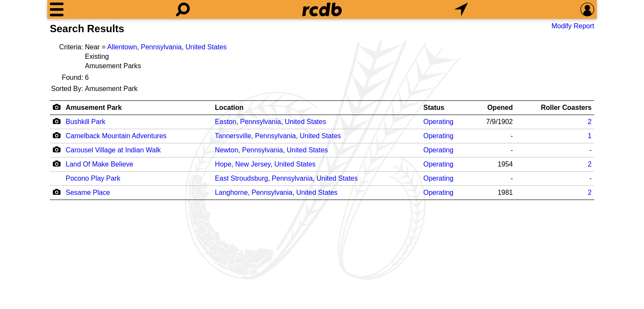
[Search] (183, 9)
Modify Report (573, 26)
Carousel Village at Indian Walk (113, 150)
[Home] (322, 9)
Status (434, 108)
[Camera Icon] (56, 121)
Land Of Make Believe (99, 164)
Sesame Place (88, 192)
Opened (500, 108)
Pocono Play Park (93, 178)
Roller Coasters (566, 108)
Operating (438, 122)
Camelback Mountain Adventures (116, 136)
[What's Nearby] (461, 9)
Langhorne (232, 192)
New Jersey (253, 164)
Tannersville (233, 136)
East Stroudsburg (242, 178)
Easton (226, 122)
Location (229, 108)
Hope (223, 164)
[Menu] (57, 9)
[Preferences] (587, 9)
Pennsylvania (161, 47)
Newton (227, 150)
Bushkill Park (85, 122)
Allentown (122, 47)
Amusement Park (94, 108)
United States (206, 47)
